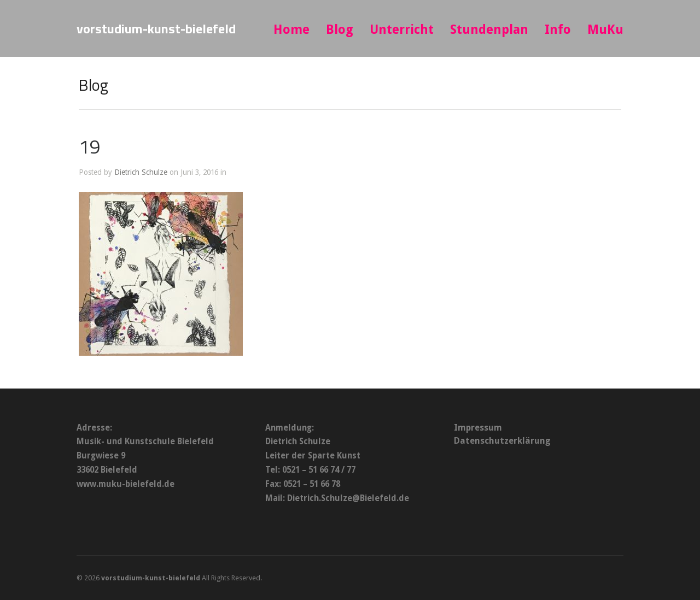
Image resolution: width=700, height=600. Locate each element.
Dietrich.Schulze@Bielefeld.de (348, 498)
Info (558, 30)
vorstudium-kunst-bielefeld (156, 28)
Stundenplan (489, 30)
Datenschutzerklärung (502, 441)
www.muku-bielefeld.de (126, 484)
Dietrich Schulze (141, 172)
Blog (340, 30)
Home (291, 30)
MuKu (605, 30)
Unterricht (402, 30)
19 (90, 146)
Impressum (478, 428)
